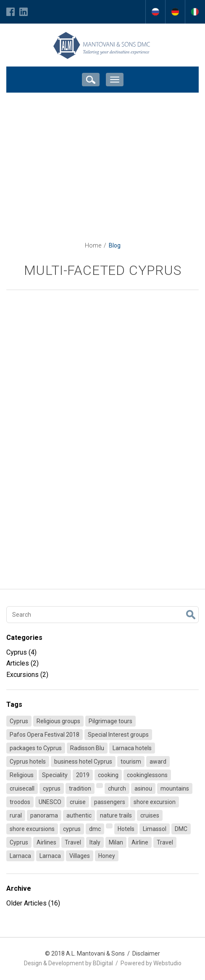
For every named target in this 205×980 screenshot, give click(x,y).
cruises (150, 815)
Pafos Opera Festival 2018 (45, 735)
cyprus (52, 788)
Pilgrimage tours (110, 721)
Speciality (55, 775)
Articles (22, 663)
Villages (80, 856)
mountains (175, 788)
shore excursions (32, 829)
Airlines (46, 842)
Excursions (27, 675)
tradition (80, 788)
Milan (116, 842)
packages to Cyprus (36, 748)
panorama (44, 815)
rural (16, 815)
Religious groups (58, 721)
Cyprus (21, 652)
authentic (79, 815)
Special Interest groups (118, 735)
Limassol (155, 829)
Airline (140, 842)
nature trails (116, 815)
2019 (83, 775)
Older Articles (33, 903)
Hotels (126, 829)
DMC (181, 829)
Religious (22, 775)
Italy (95, 842)
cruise (78, 802)
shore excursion (155, 802)
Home (93, 245)
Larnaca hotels (132, 748)
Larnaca (20, 856)
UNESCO (50, 802)
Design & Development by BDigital (68, 963)
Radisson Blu (87, 748)
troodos (20, 802)
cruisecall (22, 788)
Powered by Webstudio (151, 963)
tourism (131, 762)
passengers (110, 802)
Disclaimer (146, 953)
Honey (107, 856)
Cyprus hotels (28, 762)
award (158, 762)
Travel (73, 842)
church (117, 788)
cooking (108, 775)
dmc (95, 829)
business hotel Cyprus (83, 762)
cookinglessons (147, 775)
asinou (143, 788)
